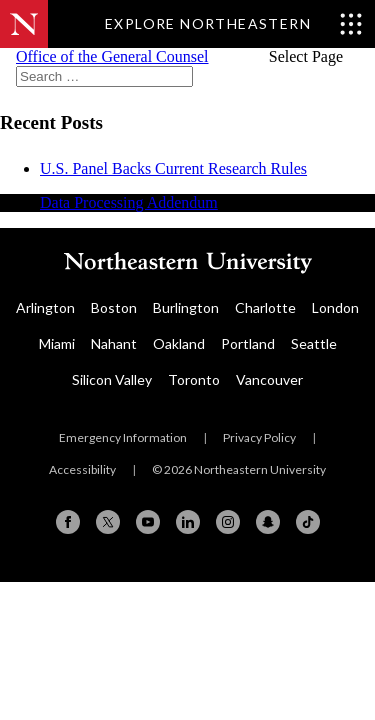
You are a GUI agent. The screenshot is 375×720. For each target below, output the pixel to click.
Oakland (179, 343)
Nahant (114, 343)
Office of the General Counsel (112, 56)
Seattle (314, 343)
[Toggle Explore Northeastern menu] (234, 24)
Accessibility (82, 469)
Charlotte (265, 307)
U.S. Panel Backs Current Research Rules (173, 168)
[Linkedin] (188, 522)
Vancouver (269, 379)
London (335, 307)
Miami (57, 343)
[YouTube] (148, 522)
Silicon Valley (112, 379)
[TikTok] (308, 522)
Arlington (45, 307)
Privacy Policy (259, 437)
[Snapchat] (268, 522)
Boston (114, 307)
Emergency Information (123, 437)
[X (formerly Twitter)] (108, 522)
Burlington (186, 307)
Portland (248, 343)
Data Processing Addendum (129, 202)
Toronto (194, 379)
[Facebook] (68, 522)
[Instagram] (228, 522)
